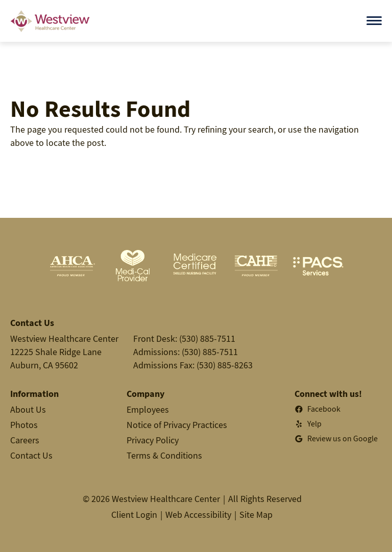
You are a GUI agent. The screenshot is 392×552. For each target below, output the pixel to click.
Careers (25, 440)
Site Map (256, 515)
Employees (148, 409)
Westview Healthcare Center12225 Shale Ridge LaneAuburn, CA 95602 (64, 352)
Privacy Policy (153, 440)
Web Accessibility (198, 515)
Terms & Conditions (164, 455)
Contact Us (31, 455)
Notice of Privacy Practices (177, 425)
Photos (24, 425)
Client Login (134, 515)
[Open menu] (374, 21)
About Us (28, 409)
